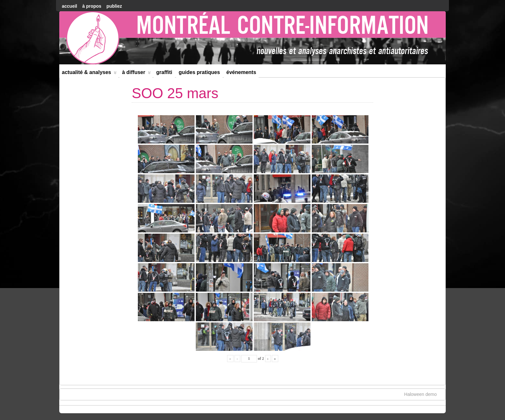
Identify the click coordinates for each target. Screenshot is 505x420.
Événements (241, 72)
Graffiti (164, 72)
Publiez (114, 6)
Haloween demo (424, 394)
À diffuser (136, 74)
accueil (69, 6)
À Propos (92, 6)
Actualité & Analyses (89, 74)
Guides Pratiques (199, 72)
